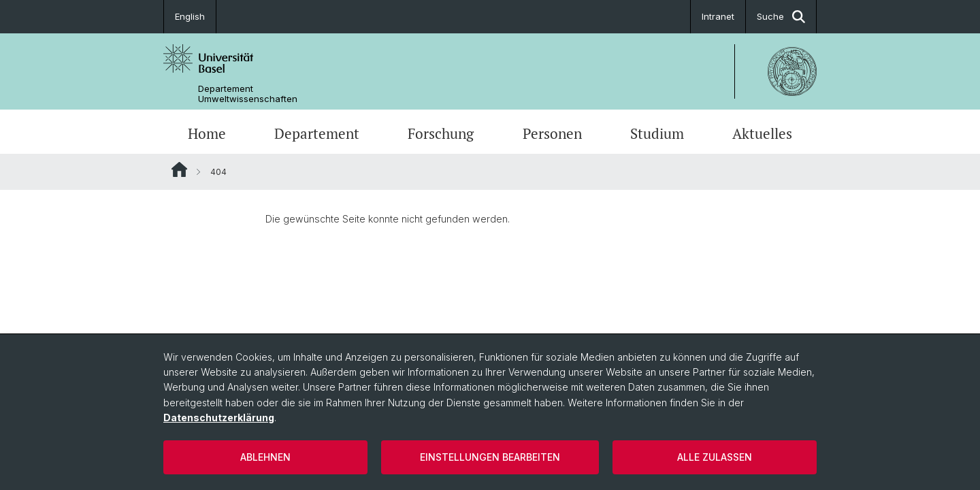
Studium (657, 133)
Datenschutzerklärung (219, 418)
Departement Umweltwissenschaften (248, 94)
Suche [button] (781, 17)
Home (207, 133)
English (190, 16)
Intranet (718, 16)
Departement (317, 133)
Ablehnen (265, 457)
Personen (552, 133)
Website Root (179, 169)
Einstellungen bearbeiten (490, 457)
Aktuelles (762, 133)
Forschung (441, 133)
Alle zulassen (715, 457)
